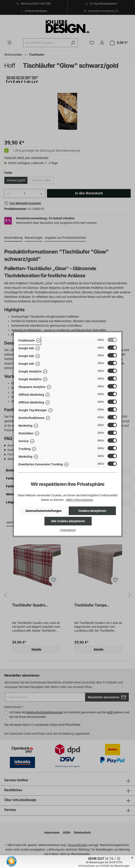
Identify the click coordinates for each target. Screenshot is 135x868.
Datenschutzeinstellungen (44, 511)
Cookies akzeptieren (92, 511)
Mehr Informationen (80, 500)
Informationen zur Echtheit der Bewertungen (104, 866)
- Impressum (67, 530)
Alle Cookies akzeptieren (68, 521)
